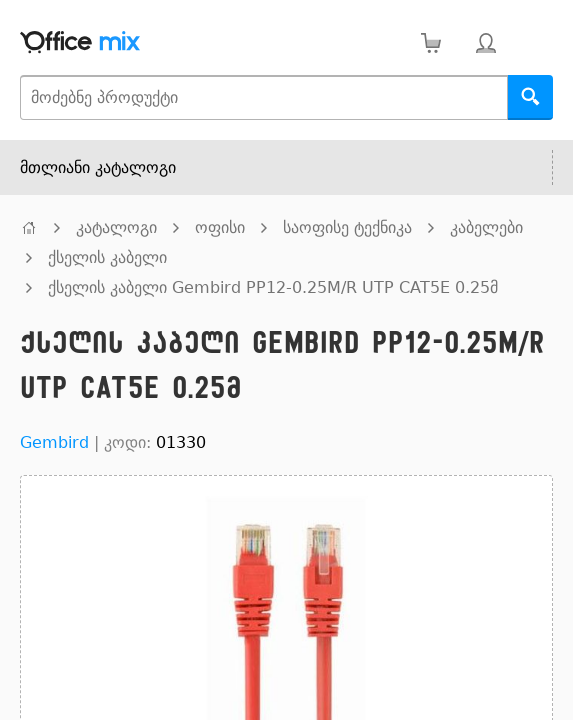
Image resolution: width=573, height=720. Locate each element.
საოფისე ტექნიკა (347, 227)
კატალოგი (116, 227)
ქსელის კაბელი (107, 257)
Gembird (54, 442)
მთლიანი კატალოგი (98, 167)
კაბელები (486, 227)
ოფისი (220, 227)
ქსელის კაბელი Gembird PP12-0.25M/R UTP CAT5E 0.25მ (273, 287)
